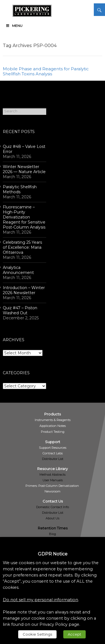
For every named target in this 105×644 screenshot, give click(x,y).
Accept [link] (74, 634)
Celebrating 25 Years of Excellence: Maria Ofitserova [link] (22, 247)
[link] (32, 10)
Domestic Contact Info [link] (53, 507)
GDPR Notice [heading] (53, 554)
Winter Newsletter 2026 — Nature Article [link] (24, 169)
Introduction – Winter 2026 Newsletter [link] (24, 290)
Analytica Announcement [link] (18, 270)
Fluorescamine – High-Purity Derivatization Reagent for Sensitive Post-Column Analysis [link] (24, 217)
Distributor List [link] (53, 459)
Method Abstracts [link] (53, 475)
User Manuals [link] (53, 480)
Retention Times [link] (53, 528)
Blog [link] (53, 534)
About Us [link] (53, 518)
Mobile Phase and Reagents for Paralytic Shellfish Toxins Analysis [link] (46, 71)
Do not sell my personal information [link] (40, 600)
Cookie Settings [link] (37, 634)
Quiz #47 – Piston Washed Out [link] (20, 310)
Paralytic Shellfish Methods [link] (20, 189)
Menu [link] (14, 26)
